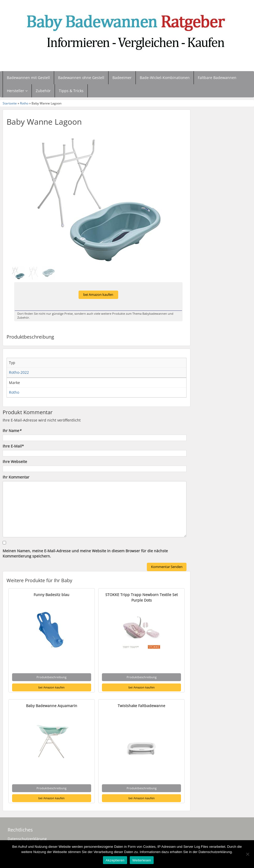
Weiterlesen (142, 860)
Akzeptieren (115, 860)
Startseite (10, 103)
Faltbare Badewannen (217, 78)
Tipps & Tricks (71, 91)
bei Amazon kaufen (98, 295)
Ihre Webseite (15, 462)
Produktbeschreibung (51, 677)
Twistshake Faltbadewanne (141, 706)
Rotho (24, 103)
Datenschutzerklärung (27, 839)
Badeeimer (122, 78)
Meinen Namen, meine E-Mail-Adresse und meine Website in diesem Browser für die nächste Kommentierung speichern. (85, 553)
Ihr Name (12, 431)
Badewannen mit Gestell (28, 78)
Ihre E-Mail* (13, 446)
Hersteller (17, 91)
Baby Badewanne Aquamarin (52, 706)
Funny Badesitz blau (51, 595)
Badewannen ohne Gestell (81, 78)
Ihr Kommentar (16, 477)
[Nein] (247, 854)
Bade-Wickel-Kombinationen (165, 78)
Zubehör (43, 91)
